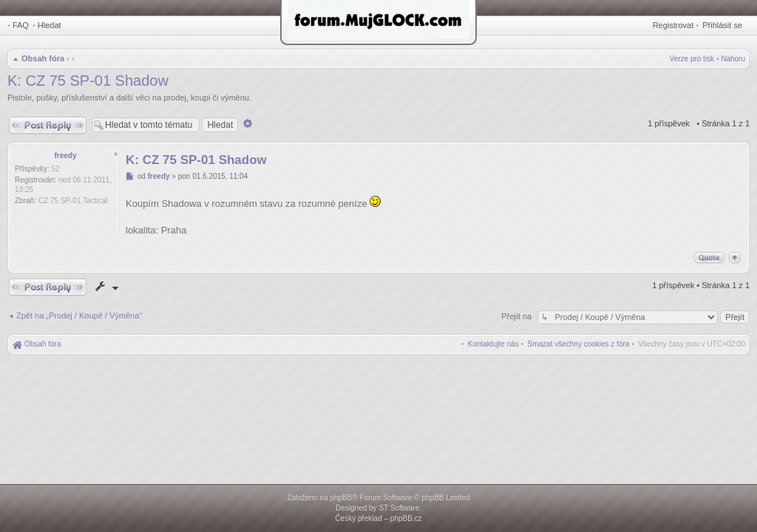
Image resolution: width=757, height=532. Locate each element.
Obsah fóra (43, 58)
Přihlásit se (722, 25)
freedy (65, 156)
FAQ (21, 25)
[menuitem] (579, 344)
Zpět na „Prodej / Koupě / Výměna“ (79, 316)
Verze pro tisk (692, 59)
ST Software (399, 508)
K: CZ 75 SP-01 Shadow (88, 81)
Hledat (50, 25)
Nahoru (733, 59)
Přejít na (517, 316)
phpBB (341, 498)
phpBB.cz (406, 518)
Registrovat (673, 25)
